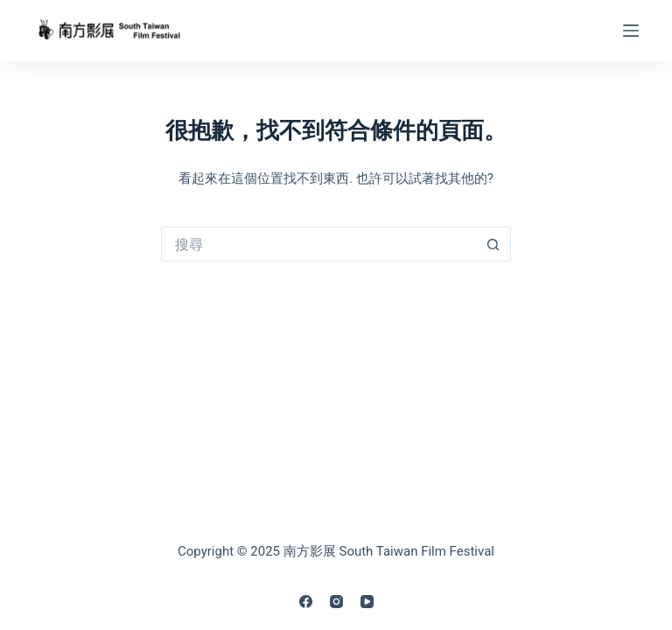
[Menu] (631, 31)
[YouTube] (367, 602)
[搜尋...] (318, 244)
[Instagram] (336, 602)
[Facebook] (306, 602)
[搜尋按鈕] (493, 244)
